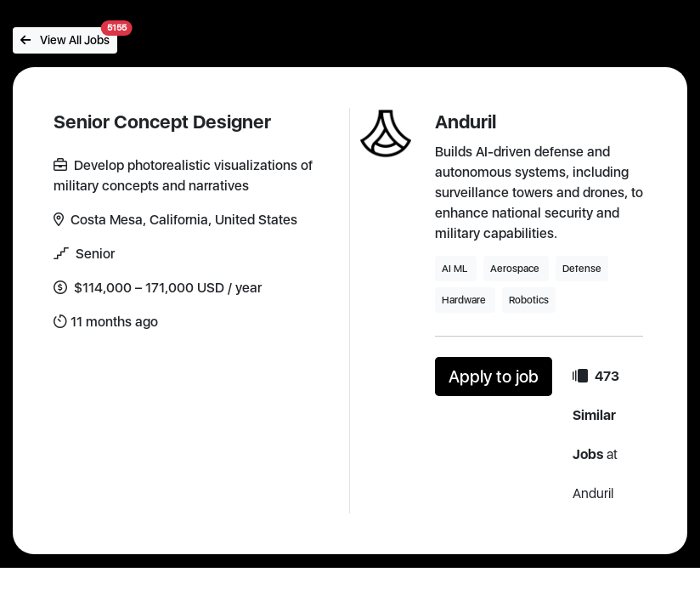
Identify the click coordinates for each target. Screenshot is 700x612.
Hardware (465, 300)
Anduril (466, 122)
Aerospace (516, 269)
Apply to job (494, 377)
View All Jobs (69, 37)
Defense (582, 269)
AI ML (456, 269)
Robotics (529, 300)
